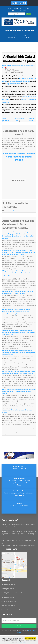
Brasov (16, 610)
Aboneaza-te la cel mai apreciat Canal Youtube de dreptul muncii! (19, 157)
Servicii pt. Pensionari (8, 597)
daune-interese (19, 434)
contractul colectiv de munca (20, 81)
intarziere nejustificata (16, 432)
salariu (9, 428)
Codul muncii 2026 (22, 36)
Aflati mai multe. (22, 642)
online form (13, 211)
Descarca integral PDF (19, 120)
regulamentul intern (13, 84)
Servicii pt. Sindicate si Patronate (12, 593)
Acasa (13, 36)
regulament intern (12, 430)
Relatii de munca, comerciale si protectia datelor (19, 493)
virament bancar (21, 430)
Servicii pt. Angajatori (8, 584)
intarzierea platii (6, 432)
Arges (11, 610)
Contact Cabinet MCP (8, 606)
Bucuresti (5, 610)
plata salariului (21, 428)
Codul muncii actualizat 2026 (13, 66)
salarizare (14, 428)
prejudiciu (12, 434)
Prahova (22, 610)
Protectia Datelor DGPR (9, 601)
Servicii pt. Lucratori (8, 589)
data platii (28, 428)
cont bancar (28, 430)
